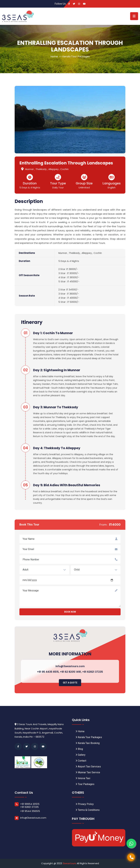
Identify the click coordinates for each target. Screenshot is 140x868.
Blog (79, 749)
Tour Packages (85, 784)
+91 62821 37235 (93, 672)
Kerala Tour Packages (76, 56)
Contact (81, 761)
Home (54, 56)
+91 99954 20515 (30, 804)
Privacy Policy (85, 804)
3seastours (70, 863)
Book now (70, 612)
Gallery (80, 755)
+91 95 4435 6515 (48, 672)
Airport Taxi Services (88, 767)
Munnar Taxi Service (88, 772)
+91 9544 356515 (30, 811)
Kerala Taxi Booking (88, 743)
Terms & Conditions (88, 810)
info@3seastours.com (70, 666)
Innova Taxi (83, 778)
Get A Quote (70, 683)
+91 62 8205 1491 (70, 672)
